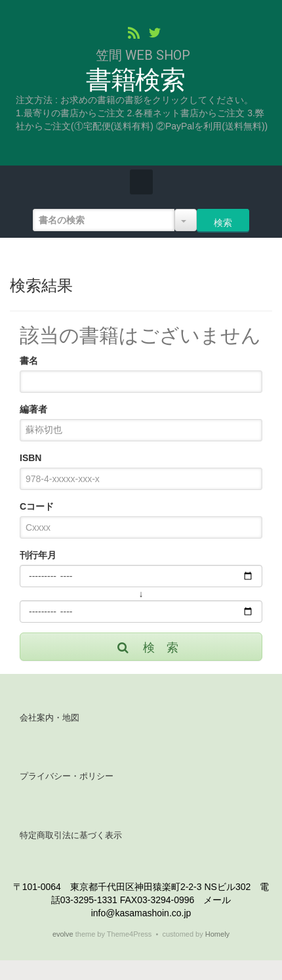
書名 (29, 361)
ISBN (30, 458)
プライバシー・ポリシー (67, 776)
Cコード (37, 506)
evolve (63, 934)
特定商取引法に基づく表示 (71, 835)
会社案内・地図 (50, 718)
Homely (217, 934)
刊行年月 (38, 555)
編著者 (33, 409)
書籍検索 (135, 80)
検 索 (147, 648)
